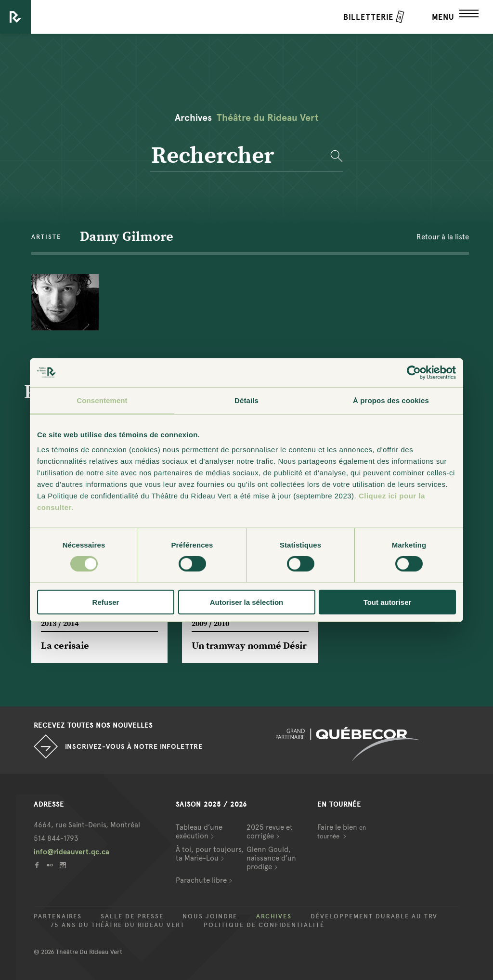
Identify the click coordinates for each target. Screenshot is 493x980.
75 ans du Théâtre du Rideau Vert (118, 925)
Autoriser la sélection (247, 602)
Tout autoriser (388, 602)
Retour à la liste (443, 237)
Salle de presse (132, 916)
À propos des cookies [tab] (391, 400)
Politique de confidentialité (264, 925)
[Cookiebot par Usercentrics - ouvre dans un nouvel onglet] (414, 372)
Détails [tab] (246, 400)
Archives (274, 916)
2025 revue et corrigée (270, 832)
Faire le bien (342, 831)
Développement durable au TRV (374, 916)
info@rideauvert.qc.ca (71, 852)
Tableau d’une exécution (199, 832)
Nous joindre (210, 916)
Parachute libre (201, 880)
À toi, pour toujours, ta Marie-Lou (210, 854)
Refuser (106, 602)
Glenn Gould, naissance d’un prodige (271, 858)
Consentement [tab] (102, 400)
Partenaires (58, 916)
